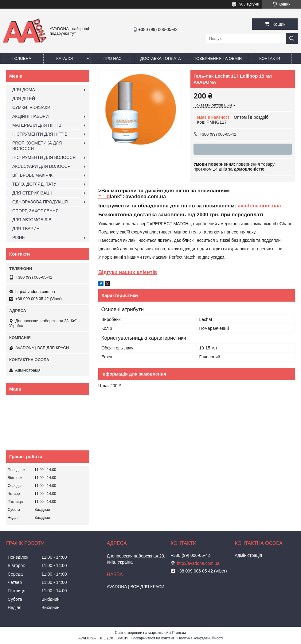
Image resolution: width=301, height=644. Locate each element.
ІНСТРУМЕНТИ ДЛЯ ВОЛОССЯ (44, 157)
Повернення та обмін (218, 58)
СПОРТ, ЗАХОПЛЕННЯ (35, 211)
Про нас (113, 58)
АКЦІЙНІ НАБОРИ (30, 116)
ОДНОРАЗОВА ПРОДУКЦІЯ (40, 202)
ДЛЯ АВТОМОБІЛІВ (32, 220)
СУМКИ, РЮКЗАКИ (31, 107)
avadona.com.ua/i (259, 206)
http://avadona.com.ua (35, 292)
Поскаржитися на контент (152, 638)
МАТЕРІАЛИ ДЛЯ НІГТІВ (37, 125)
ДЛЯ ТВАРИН (26, 229)
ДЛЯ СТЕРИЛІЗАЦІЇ (32, 193)
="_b (104, 197)
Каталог (65, 58)
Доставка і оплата (161, 58)
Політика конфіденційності (200, 638)
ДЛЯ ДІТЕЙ (24, 98)
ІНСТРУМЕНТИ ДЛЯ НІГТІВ (40, 134)
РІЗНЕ (19, 237)
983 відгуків (249, 4)
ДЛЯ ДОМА (24, 90)
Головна (22, 58)
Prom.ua (179, 633)
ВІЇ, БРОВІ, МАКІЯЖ (32, 175)
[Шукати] (292, 39)
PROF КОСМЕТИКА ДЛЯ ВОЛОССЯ (37, 146)
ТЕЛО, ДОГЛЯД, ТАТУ (34, 184)
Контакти (270, 58)
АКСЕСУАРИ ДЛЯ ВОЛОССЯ (41, 166)
